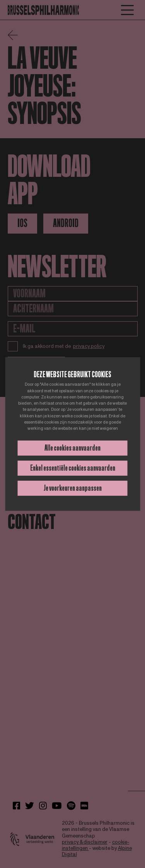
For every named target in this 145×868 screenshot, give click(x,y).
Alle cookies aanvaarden (72, 448)
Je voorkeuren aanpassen (73, 488)
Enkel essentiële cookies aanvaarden (73, 468)
